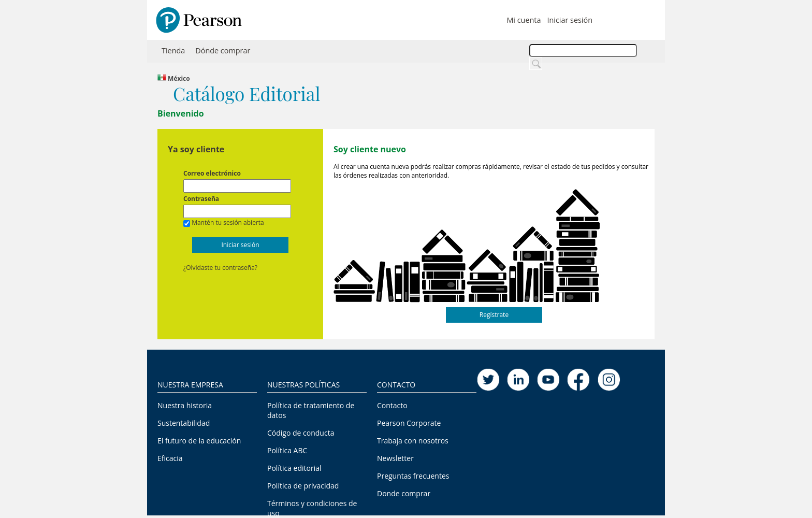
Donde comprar (404, 493)
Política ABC (287, 450)
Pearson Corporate (409, 423)
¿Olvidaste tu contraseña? (220, 268)
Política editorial (294, 468)
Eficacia (170, 458)
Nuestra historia (185, 405)
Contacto (392, 405)
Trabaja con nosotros (413, 441)
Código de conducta (301, 433)
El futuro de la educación (199, 441)
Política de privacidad (303, 486)
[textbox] (583, 51)
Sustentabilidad (184, 423)
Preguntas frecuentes (413, 476)
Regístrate (494, 315)
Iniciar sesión (570, 20)
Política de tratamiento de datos (311, 410)
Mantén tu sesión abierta (228, 222)
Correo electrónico (212, 173)
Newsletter (395, 458)
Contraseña (201, 199)
